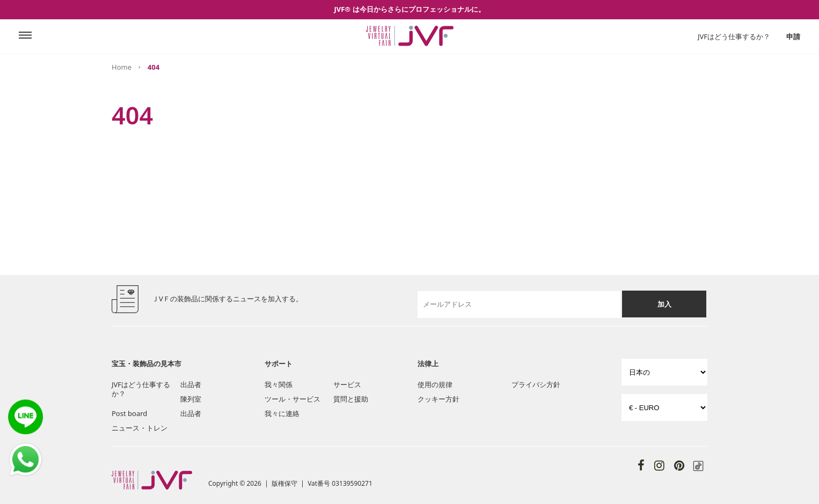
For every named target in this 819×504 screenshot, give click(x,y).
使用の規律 (435, 384)
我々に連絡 (282, 413)
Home (122, 67)
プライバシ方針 (536, 384)
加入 (664, 304)
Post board (129, 413)
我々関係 (279, 384)
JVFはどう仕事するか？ (734, 36)
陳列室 (191, 399)
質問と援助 (351, 399)
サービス (347, 384)
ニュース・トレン (140, 428)
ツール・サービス (292, 399)
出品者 (191, 384)
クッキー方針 (438, 399)
